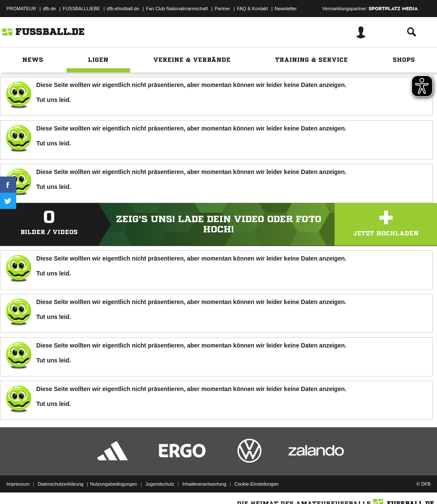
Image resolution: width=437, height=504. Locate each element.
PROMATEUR (21, 9)
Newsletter (286, 9)
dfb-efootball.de (123, 9)
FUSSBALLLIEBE (81, 9)
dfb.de (49, 9)
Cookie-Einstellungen (256, 484)
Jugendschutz (160, 484)
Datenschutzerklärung (60, 484)
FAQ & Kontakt (252, 9)
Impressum (18, 484)
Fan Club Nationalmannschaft (177, 9)
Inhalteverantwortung (204, 484)
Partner (222, 9)
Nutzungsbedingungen (114, 484)
